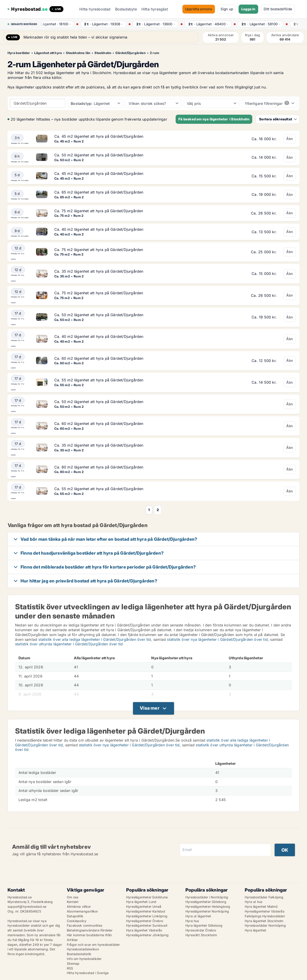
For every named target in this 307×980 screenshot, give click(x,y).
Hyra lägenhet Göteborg (204, 925)
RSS (70, 968)
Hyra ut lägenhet (198, 916)
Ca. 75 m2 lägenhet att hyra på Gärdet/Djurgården (99, 211)
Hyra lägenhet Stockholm (264, 921)
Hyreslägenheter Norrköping (207, 911)
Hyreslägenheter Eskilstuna (147, 897)
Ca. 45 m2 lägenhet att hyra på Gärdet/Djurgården (99, 136)
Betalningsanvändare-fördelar (90, 930)
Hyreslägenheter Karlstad (146, 911)
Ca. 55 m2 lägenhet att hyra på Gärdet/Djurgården (99, 380)
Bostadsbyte (126, 9)
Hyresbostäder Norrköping (265, 925)
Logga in (248, 9)
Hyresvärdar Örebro (201, 930)
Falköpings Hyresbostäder (265, 916)
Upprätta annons (199, 9)
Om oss (73, 897)
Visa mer (150, 708)
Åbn (290, 139)
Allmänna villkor (79, 906)
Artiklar (72, 940)
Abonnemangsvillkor (82, 911)
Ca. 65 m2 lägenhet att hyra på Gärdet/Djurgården (99, 192)
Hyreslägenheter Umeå (144, 906)
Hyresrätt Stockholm (201, 935)
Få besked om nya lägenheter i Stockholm (214, 119)
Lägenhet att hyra (48, 53)
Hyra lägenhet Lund (141, 902)
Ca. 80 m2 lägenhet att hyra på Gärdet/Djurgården (99, 467)
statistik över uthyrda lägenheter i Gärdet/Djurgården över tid (69, 644)
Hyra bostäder (19, 53)
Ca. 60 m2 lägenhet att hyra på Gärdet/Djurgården (99, 358)
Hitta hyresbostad (95, 9)
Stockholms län (78, 53)
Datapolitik (75, 916)
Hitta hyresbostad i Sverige (88, 973)
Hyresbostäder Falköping (264, 897)
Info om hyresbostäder (84, 959)
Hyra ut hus (254, 902)
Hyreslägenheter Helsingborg (208, 906)
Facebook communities (85, 925)
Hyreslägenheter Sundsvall (147, 925)
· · (57, 24)
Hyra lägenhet (256, 930)
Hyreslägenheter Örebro (145, 921)
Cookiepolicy (77, 921)
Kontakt (73, 902)
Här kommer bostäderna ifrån (89, 935)
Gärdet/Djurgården (130, 53)
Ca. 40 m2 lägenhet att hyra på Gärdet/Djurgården (99, 229)
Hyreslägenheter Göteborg (206, 902)
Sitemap (73, 963)
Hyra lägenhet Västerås (144, 930)
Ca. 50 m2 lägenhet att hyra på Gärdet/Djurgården (99, 155)
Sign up (227, 9)
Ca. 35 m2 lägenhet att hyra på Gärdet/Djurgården (99, 271)
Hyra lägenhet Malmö (261, 906)
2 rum (155, 53)
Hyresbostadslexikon (83, 949)
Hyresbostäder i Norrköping (207, 897)
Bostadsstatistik (79, 954)
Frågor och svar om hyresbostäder (93, 945)
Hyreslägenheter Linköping (147, 916)
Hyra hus (192, 921)
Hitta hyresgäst (155, 9)
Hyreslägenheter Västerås (265, 911)
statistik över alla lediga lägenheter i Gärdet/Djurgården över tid (95, 639)
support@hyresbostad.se (27, 906)
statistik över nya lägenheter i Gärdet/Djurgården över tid (217, 639)
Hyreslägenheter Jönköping (147, 935)
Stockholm (103, 53)
